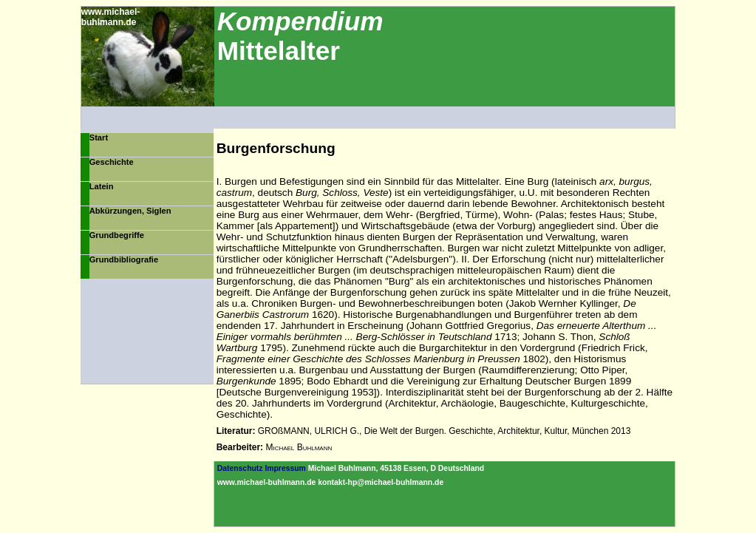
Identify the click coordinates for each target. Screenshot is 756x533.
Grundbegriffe (117, 235)
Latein (102, 186)
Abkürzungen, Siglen (130, 211)
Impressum (285, 468)
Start (99, 138)
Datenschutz (240, 468)
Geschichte (112, 162)
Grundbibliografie (124, 259)
